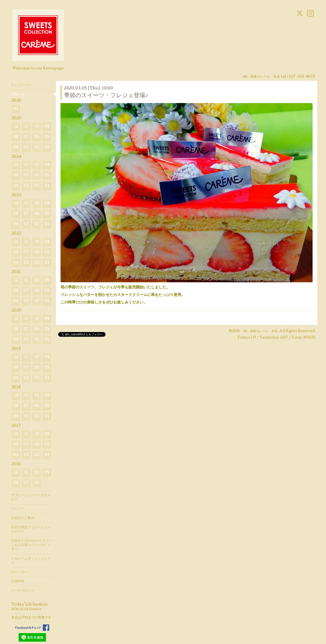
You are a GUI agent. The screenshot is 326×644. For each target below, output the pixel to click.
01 (16, 109)
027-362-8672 (302, 77)
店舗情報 (18, 582)
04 (16, 147)
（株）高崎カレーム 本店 (259, 331)
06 (37, 137)
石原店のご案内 (23, 518)
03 (26, 147)
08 (16, 137)
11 (26, 127)
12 (16, 127)
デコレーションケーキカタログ (31, 498)
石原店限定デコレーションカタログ (31, 530)
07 (26, 137)
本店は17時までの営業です (31, 618)
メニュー (18, 509)
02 (37, 147)
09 (47, 127)
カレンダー (19, 572)
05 (47, 137)
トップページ (21, 85)
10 (37, 127)
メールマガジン (23, 591)
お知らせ (18, 95)
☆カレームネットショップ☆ (31, 561)
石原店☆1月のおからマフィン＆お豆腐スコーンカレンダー (32, 545)
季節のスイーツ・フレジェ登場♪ (106, 96)
